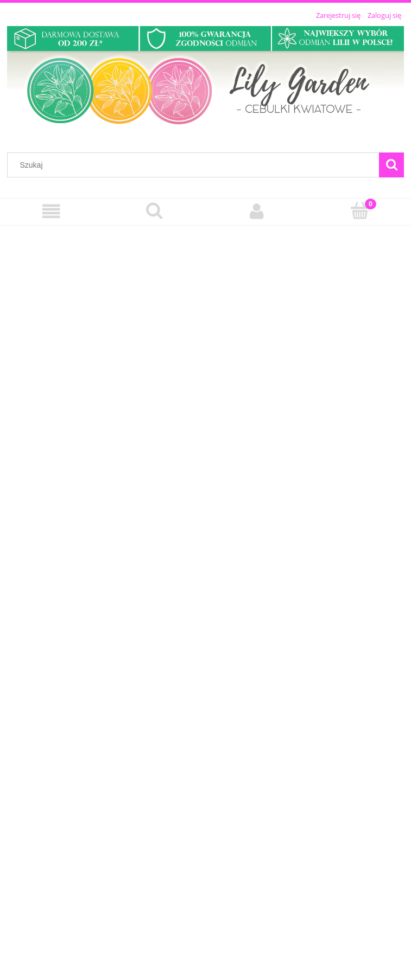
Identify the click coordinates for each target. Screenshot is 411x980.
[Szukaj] (391, 165)
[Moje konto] (257, 211)
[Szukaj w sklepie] (196, 165)
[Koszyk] (360, 211)
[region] (205, 599)
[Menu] (51, 211)
